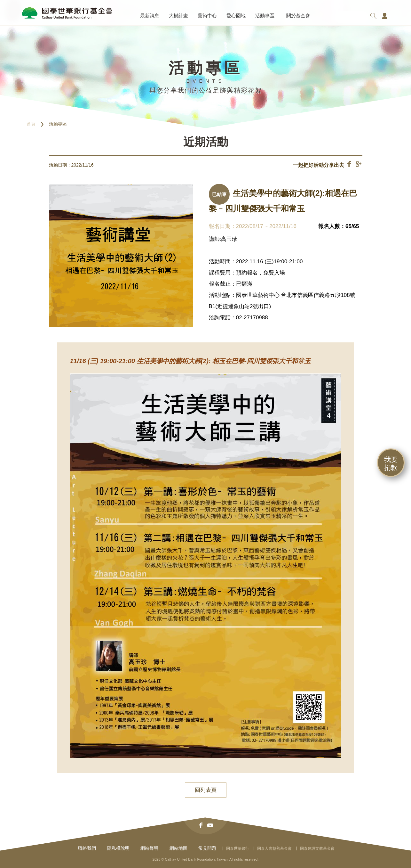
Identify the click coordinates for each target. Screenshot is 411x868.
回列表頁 (206, 790)
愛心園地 (236, 16)
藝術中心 (207, 16)
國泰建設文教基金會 (317, 848)
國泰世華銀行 (238, 848)
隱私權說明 (118, 848)
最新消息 (150, 16)
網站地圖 (178, 848)
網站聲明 (149, 848)
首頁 (31, 124)
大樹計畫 (178, 16)
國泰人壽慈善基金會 (274, 848)
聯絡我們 (87, 848)
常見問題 (207, 848)
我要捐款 (391, 463)
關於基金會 (298, 16)
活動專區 (265, 16)
